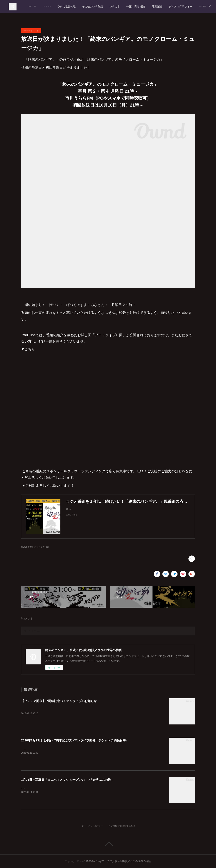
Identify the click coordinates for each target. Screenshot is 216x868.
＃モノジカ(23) (41, 547)
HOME (76, 7)
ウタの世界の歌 (110, 7)
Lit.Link (91, 7)
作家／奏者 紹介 (180, 7)
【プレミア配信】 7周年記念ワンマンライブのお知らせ (59, 701)
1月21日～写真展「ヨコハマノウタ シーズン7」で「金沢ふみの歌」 (67, 780)
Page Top (108, 844)
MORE (200, 7)
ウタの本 (159, 7)
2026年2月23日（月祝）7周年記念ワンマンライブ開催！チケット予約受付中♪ (74, 740)
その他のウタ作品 (136, 7)
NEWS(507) (27, 547)
